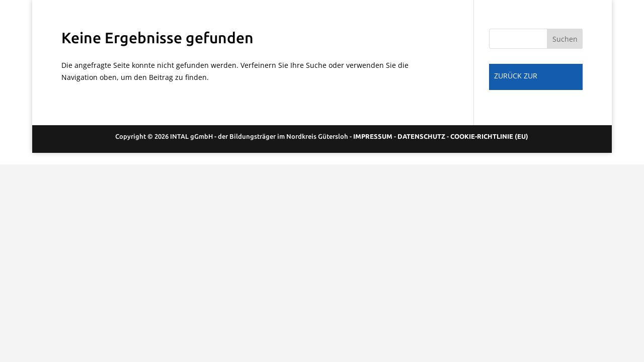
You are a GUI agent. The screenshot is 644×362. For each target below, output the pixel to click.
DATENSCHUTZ (421, 136)
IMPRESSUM (373, 136)
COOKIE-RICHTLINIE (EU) (489, 136)
